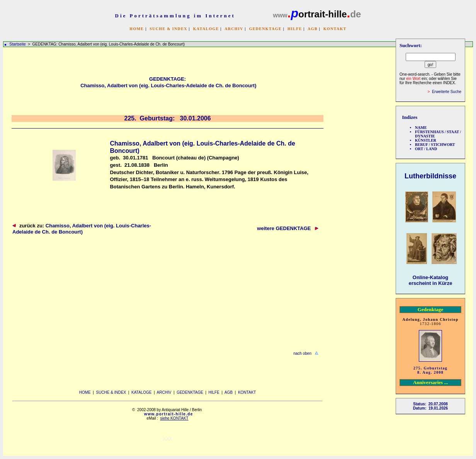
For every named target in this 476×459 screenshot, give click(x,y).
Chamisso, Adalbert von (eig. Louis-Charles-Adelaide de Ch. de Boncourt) (82, 229)
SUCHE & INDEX (168, 29)
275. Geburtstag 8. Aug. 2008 (430, 370)
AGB (313, 29)
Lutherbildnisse (430, 176)
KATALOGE (206, 29)
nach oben (302, 353)
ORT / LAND (426, 149)
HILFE (295, 29)
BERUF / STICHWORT (435, 145)
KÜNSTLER (426, 140)
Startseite (17, 44)
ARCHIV (234, 29)
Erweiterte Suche (447, 92)
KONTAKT (335, 29)
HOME (137, 29)
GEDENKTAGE (265, 29)
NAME (421, 128)
